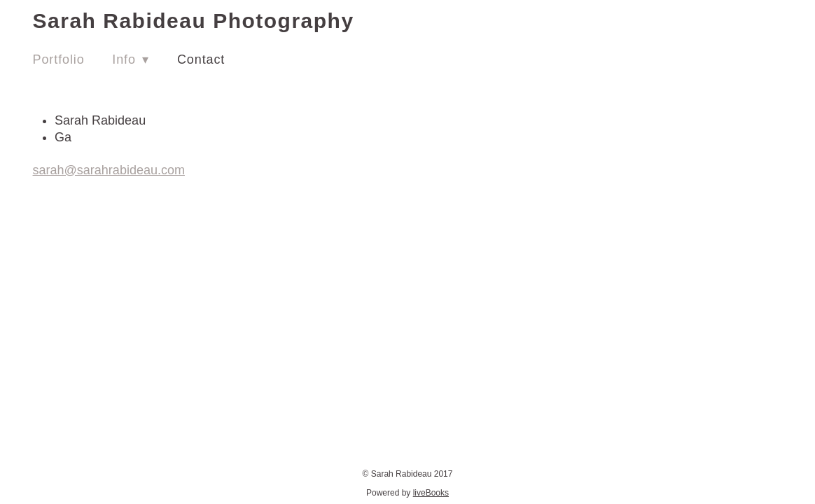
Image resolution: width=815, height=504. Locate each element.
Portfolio (59, 59)
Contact (201, 59)
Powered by (407, 493)
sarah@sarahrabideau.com (109, 170)
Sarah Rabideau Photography (194, 21)
